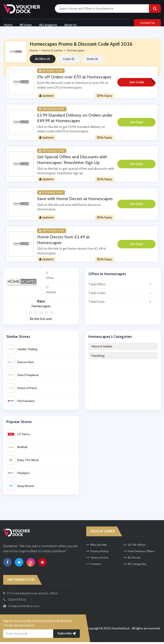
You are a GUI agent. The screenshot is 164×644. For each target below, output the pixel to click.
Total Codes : (123, 295)
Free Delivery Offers (139, 553)
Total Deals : (123, 303)
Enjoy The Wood (23, 462)
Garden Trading (22, 351)
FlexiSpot (18, 475)
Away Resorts (21, 488)
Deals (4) (92, 61)
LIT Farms (18, 436)
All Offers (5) (43, 61)
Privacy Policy (97, 553)
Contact (94, 566)
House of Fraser (22, 390)
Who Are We (96, 547)
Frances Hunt (20, 364)
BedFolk (17, 449)
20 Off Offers (135, 547)
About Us (73, 24)
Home (7, 24)
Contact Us (147, 24)
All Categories (50, 24)
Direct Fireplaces (23, 377)
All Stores (26, 24)
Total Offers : (123, 286)
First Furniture (21, 403)
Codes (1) (69, 61)
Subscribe (67, 635)
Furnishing (98, 357)
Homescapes (76, 52)
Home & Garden (102, 348)
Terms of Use (97, 559)
